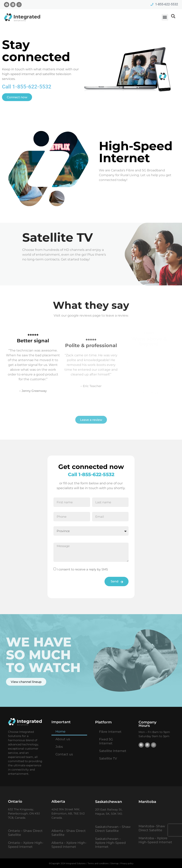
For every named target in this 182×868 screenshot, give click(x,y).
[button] (165, 17)
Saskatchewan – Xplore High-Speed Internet (110, 843)
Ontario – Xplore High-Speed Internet (26, 845)
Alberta (58, 801)
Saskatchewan (109, 802)
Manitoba (147, 802)
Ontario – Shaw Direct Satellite (25, 833)
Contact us (64, 754)
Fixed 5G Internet (106, 741)
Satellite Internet (113, 751)
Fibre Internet (110, 732)
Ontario (15, 801)
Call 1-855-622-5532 (27, 87)
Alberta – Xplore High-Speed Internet (69, 845)
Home (60, 731)
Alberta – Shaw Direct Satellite (69, 833)
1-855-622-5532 (96, 474)
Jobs (59, 747)
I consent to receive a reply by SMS (82, 569)
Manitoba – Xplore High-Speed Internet (155, 840)
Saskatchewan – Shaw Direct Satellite (113, 829)
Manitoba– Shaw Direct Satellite (152, 828)
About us (63, 739)
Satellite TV (108, 758)
